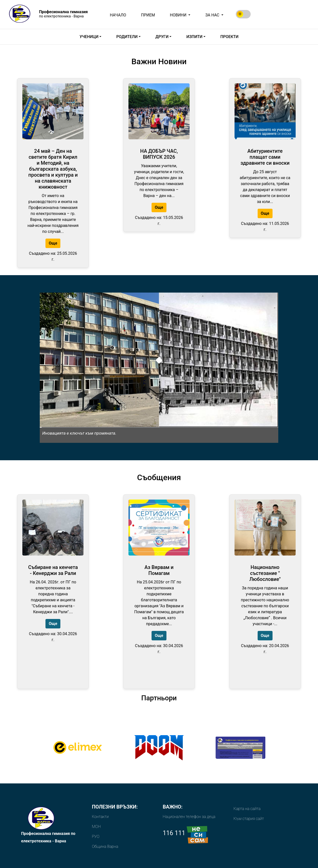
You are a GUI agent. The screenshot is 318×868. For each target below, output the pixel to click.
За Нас (213, 15)
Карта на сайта (247, 809)
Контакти (100, 817)
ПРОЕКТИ (229, 37)
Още (53, 243)
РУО (96, 837)
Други (162, 37)
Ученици (89, 37)
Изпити (194, 37)
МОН (96, 827)
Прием (148, 15)
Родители (127, 37)
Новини (179, 15)
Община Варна (105, 846)
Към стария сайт (249, 819)
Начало (118, 15)
